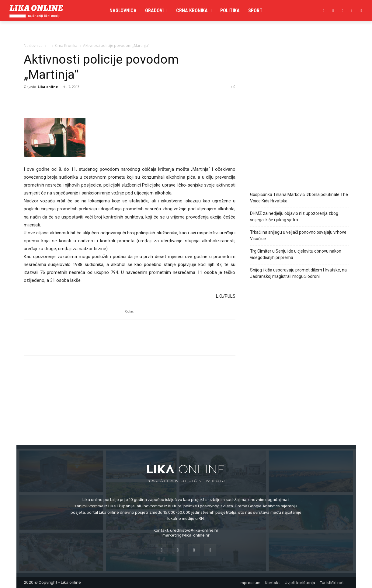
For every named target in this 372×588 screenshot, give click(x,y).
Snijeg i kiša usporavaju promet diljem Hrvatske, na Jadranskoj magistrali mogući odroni (298, 273)
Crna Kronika (66, 45)
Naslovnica (33, 45)
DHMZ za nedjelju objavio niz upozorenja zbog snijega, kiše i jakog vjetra (294, 217)
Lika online (48, 87)
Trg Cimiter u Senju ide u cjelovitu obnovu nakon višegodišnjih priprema (296, 254)
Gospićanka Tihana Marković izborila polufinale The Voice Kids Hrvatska (299, 198)
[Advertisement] (299, 132)
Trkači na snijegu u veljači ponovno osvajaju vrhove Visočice (298, 235)
